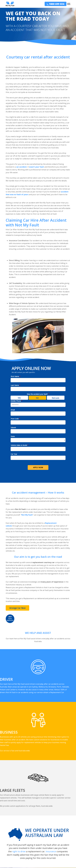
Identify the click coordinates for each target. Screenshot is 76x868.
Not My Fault (27, 515)
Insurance (51, 851)
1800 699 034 (57, 4)
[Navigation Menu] (69, 4)
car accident (21, 167)
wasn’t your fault (37, 167)
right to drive (19, 851)
